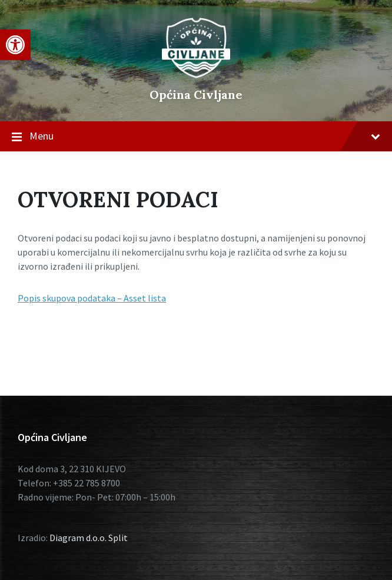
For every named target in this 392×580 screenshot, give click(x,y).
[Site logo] (196, 75)
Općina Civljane (196, 95)
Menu (196, 137)
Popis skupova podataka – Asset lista (92, 298)
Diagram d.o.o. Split (89, 538)
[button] (15, 45)
